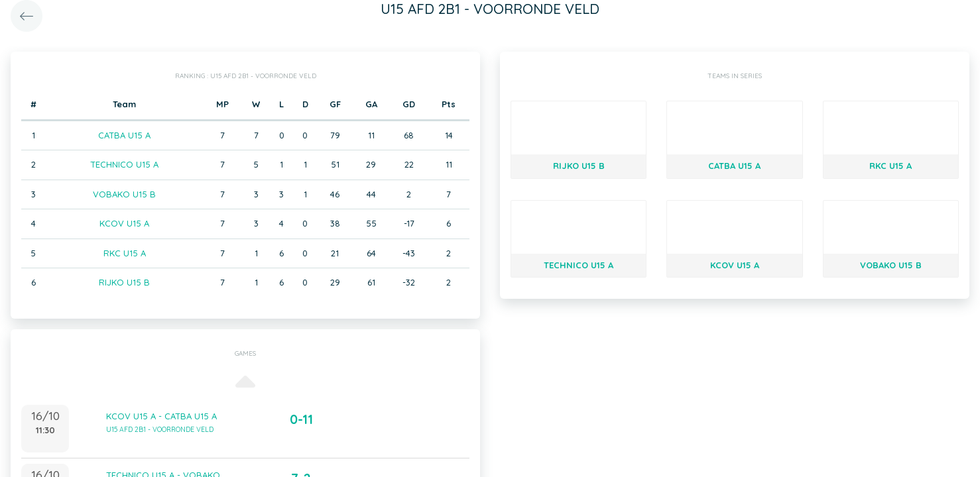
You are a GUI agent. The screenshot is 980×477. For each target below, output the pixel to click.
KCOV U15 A (124, 223)
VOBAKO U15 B (124, 194)
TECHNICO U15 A (124, 164)
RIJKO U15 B (124, 282)
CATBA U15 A (124, 135)
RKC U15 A (125, 253)
